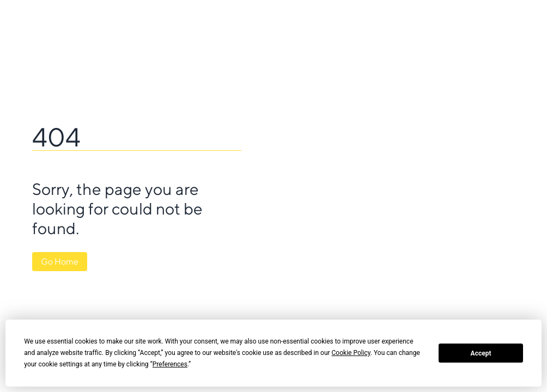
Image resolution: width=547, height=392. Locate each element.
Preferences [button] (170, 364)
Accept (481, 353)
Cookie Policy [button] (351, 353)
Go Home (60, 262)
